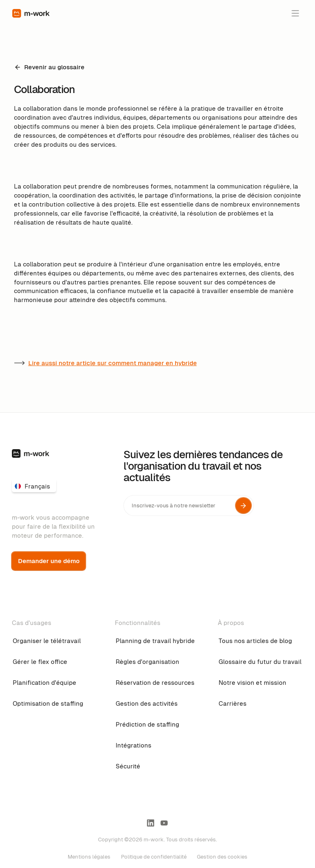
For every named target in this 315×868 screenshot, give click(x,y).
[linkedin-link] (151, 823)
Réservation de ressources (155, 683)
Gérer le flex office (40, 662)
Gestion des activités (147, 703)
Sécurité (128, 766)
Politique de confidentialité (154, 857)
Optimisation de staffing (48, 703)
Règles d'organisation (147, 662)
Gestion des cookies (222, 857)
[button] (295, 13)
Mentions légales (89, 857)
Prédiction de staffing (147, 724)
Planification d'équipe (45, 683)
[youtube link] (164, 823)
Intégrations (134, 745)
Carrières (233, 703)
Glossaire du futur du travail (260, 662)
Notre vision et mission (252, 683)
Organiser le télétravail (47, 641)
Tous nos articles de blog (255, 641)
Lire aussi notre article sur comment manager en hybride (113, 363)
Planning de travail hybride (155, 641)
